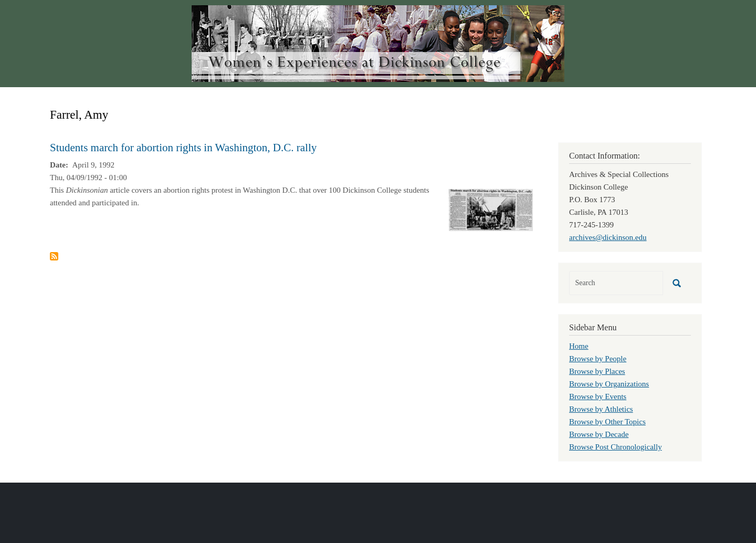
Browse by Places (597, 371)
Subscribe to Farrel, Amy (54, 256)
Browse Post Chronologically (616, 447)
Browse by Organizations (609, 384)
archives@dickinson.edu (608, 237)
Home (579, 346)
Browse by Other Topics (607, 422)
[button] (491, 209)
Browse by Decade (599, 434)
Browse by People (598, 359)
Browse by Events (598, 396)
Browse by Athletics (601, 409)
